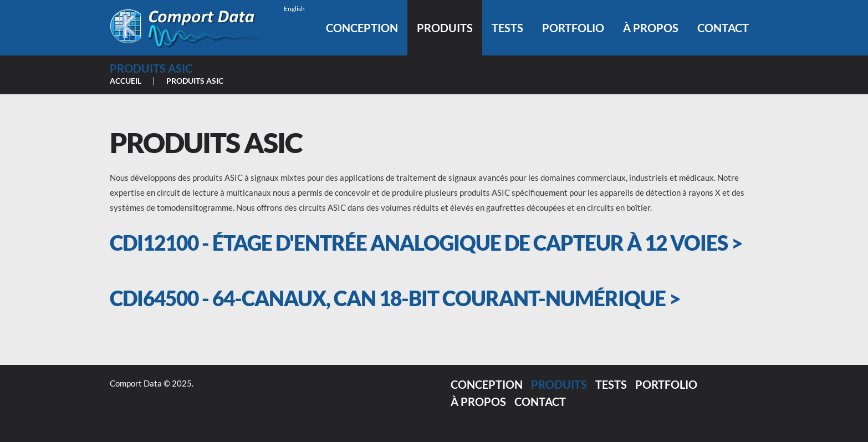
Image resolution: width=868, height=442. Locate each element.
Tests (507, 28)
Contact (723, 28)
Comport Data (136, 383)
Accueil (126, 81)
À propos (651, 28)
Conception (362, 28)
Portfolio (573, 28)
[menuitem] (293, 9)
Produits (445, 28)
